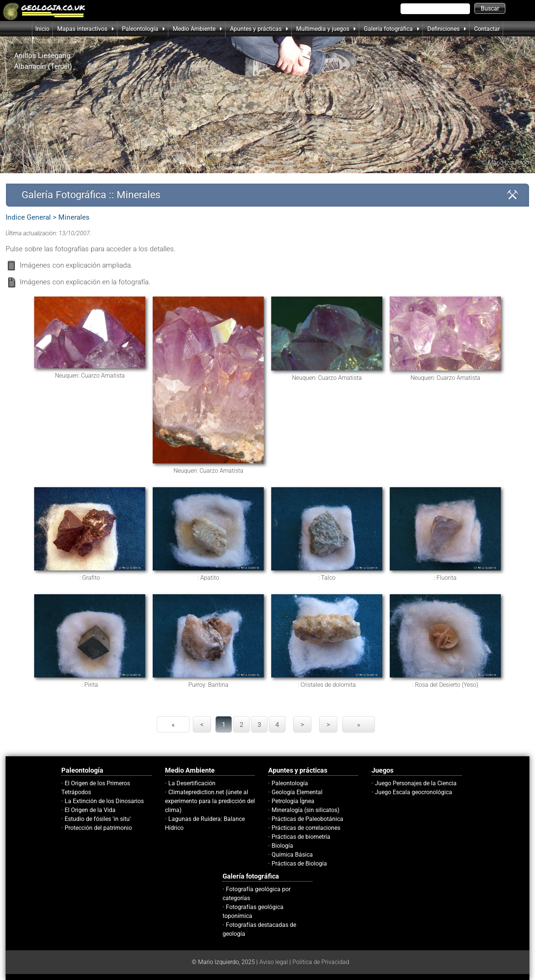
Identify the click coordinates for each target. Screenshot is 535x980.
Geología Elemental (297, 792)
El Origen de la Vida (90, 810)
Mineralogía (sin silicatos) (306, 810)
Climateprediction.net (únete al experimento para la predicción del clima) (210, 801)
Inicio (42, 29)
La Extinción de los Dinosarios (104, 801)
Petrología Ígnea (293, 801)
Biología (282, 846)
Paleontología (290, 783)
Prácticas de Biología (299, 863)
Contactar (487, 29)
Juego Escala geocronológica (414, 792)
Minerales (74, 217)
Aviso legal (274, 962)
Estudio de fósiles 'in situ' (98, 819)
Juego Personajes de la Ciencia (416, 783)
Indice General (28, 217)
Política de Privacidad (321, 962)
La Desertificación (192, 783)
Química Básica (292, 855)
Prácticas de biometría (301, 837)
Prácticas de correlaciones (306, 828)
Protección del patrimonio (98, 828)
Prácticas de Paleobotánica (307, 819)
